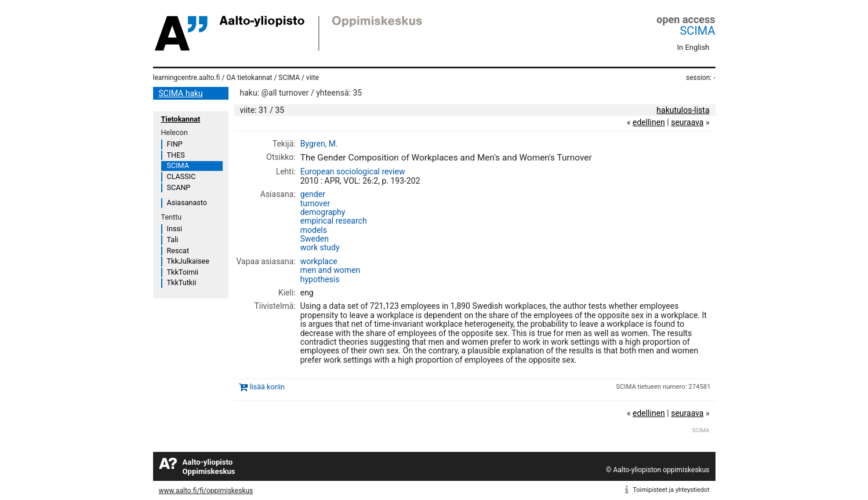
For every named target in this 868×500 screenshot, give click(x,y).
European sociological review (353, 171)
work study (320, 247)
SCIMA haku (181, 93)
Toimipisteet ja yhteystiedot (671, 490)
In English (693, 47)
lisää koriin (267, 387)
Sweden (315, 239)
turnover (315, 203)
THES (176, 155)
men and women (331, 270)
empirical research (334, 221)
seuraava (687, 122)
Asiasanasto (187, 202)
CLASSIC (181, 176)
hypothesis (320, 279)
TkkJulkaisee (188, 261)
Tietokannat (181, 119)
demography (323, 212)
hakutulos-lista (683, 110)
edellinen (649, 122)
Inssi (175, 229)
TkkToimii (183, 272)
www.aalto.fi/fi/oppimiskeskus (206, 491)
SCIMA (697, 31)
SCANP (179, 187)
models (314, 230)
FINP (175, 144)
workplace (319, 261)
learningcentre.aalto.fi (187, 78)
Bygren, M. (319, 144)
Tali (173, 240)
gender (313, 194)
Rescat (178, 251)
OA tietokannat (249, 78)
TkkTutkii (182, 282)
